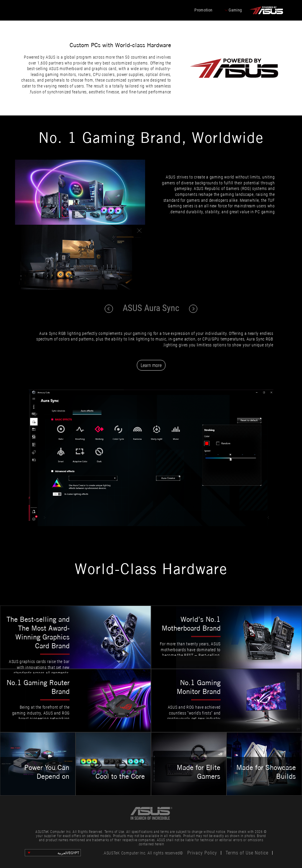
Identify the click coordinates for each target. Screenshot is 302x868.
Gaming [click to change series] (233, 10)
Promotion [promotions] (203, 10)
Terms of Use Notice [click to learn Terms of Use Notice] (247, 853)
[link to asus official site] (151, 813)
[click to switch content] (109, 309)
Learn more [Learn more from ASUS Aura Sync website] (151, 365)
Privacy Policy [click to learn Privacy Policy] (202, 853)
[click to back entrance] (266, 10)
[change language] (53, 853)
